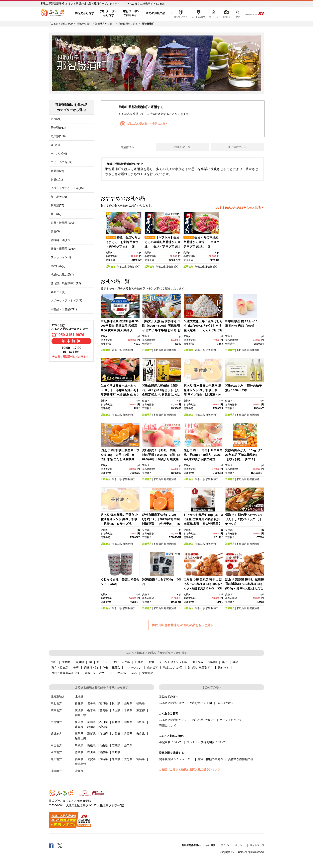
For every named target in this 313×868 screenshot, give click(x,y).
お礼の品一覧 (182, 147)
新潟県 (79, 722)
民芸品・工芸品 (127, 673)
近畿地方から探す (105, 24)
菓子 (225, 662)
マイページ (214, 13)
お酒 (151, 662)
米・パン (102, 662)
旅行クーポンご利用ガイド (131, 13)
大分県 (128, 759)
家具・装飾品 (60, 668)
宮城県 (104, 703)
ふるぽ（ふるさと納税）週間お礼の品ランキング (189, 769)
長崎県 (104, 759)
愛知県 (104, 727)
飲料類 (213, 662)
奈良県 (141, 734)
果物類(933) (58, 128)
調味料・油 (91, 668)
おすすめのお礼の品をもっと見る (238, 207)
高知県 (116, 752)
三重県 (79, 734)
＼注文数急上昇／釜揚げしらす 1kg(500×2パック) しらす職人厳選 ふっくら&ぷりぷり (203, 326)
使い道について (238, 147)
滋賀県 (91, 734)
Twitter (60, 846)
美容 (76, 668)
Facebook (51, 846)
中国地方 (56, 745)
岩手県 (91, 703)
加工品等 (198, 662)
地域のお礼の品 (173, 668)
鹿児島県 (80, 764)
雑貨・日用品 (111, 668)
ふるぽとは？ (225, 703)
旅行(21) (56, 119)
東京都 (141, 710)
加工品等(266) (60, 197)
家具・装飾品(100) (62, 223)
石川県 (104, 722)
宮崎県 (141, 759)
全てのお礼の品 (156, 13)
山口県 (128, 745)
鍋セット (223, 668)
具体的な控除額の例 (241, 759)
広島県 (116, 745)
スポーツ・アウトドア (98, 673)
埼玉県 (116, 710)
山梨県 (128, 722)
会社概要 (211, 845)
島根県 (91, 745)
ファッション (133, 668)
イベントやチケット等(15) (67, 188)
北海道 (79, 697)
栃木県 (91, 710)
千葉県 (128, 710)
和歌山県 (122, 267)
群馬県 (104, 710)
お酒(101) (57, 179)
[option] (124, 240)
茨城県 (79, 710)
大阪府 (116, 734)
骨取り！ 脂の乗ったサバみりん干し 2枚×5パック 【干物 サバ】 (244, 519)
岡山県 (104, 745)
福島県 (141, 703)
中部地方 (56, 722)
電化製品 (148, 673)
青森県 (79, 703)
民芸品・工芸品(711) (64, 309)
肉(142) (55, 145)
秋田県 (116, 703)
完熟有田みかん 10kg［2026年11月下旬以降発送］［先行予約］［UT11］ (244, 455)
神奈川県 (80, 715)
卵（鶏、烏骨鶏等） (200, 668)
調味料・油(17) (60, 240)
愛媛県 (104, 752)
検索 (238, 13)
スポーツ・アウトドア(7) (66, 300)
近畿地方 (110, 267)
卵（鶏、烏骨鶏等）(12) (66, 283)
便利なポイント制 (201, 703)
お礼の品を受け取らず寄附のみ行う (147, 124)
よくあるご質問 (199, 13)
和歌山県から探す (128, 24)
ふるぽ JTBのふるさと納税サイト (53, 13)
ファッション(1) (61, 257)
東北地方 (56, 703)
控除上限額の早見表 (210, 759)
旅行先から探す (84, 13)
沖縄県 (79, 771)
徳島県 (79, 752)
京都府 (104, 734)
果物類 (66, 662)
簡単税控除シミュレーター (176, 759)
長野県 (141, 722)
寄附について (168, 725)
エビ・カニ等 (122, 662)
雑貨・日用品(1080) (63, 249)
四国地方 (56, 752)
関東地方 (56, 710)
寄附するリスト (226, 13)
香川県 (91, 752)
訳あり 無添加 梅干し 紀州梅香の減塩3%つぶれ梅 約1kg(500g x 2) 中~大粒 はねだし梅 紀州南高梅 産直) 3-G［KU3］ (244, 588)
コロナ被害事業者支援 (65, 673)
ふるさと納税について (173, 720)
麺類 (235, 662)
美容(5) (55, 231)
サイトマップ (257, 845)
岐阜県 (79, 727)
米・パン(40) (59, 154)
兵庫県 (128, 734)
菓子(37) (56, 214)
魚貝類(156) (58, 136)
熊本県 (116, 759)
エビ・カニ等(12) (62, 162)
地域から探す (84, 24)
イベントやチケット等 (173, 662)
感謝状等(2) (58, 266)
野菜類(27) (57, 171)
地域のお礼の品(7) (62, 275)
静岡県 (91, 727)
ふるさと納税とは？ (172, 703)
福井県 (116, 722)
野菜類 (139, 662)
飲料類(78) (57, 205)
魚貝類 (80, 662)
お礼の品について (203, 720)
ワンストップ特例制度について (206, 742)
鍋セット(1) (58, 292)
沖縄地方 (56, 771)
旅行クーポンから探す (109, 13)
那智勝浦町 (134, 267)
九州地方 (56, 759)
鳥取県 (79, 745)
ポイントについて (231, 720)
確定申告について (170, 742)
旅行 (54, 662)
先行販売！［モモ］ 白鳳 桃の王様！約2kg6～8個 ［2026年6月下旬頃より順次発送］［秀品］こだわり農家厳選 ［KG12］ (162, 459)
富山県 (91, 722)
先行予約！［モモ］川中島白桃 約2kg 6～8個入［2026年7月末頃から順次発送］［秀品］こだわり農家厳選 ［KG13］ (203, 459)
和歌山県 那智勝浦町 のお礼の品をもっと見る (182, 625)
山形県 (128, 703)
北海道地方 (58, 697)
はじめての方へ (180, 13)
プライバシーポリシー (233, 845)
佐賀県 (91, 759)
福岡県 (79, 759)
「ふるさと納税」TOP (61, 24)
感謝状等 (152, 668)
